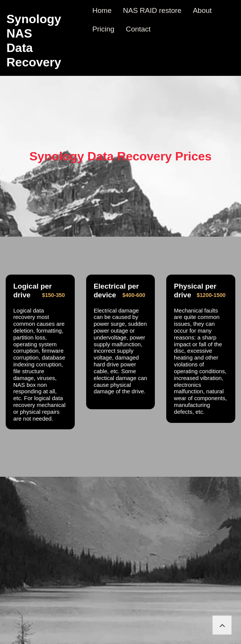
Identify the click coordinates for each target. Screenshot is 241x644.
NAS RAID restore (152, 10)
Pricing (103, 29)
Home (102, 10)
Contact (138, 29)
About (202, 10)
